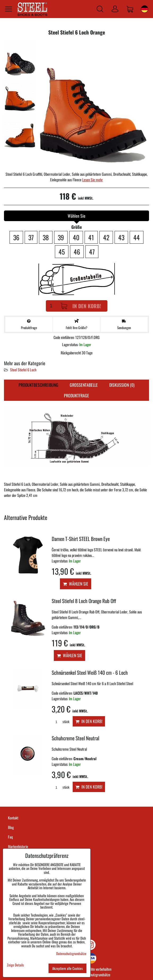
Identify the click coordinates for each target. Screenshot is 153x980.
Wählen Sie (76, 584)
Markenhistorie (18, 846)
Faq (10, 837)
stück (60, 722)
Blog (11, 827)
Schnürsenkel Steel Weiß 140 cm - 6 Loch (90, 672)
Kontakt (13, 818)
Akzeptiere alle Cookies (67, 968)
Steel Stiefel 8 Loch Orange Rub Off (84, 601)
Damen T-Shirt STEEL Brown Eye (81, 539)
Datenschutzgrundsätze (95, 975)
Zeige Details (15, 965)
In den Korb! (81, 306)
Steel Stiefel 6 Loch (23, 370)
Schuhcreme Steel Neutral (75, 738)
